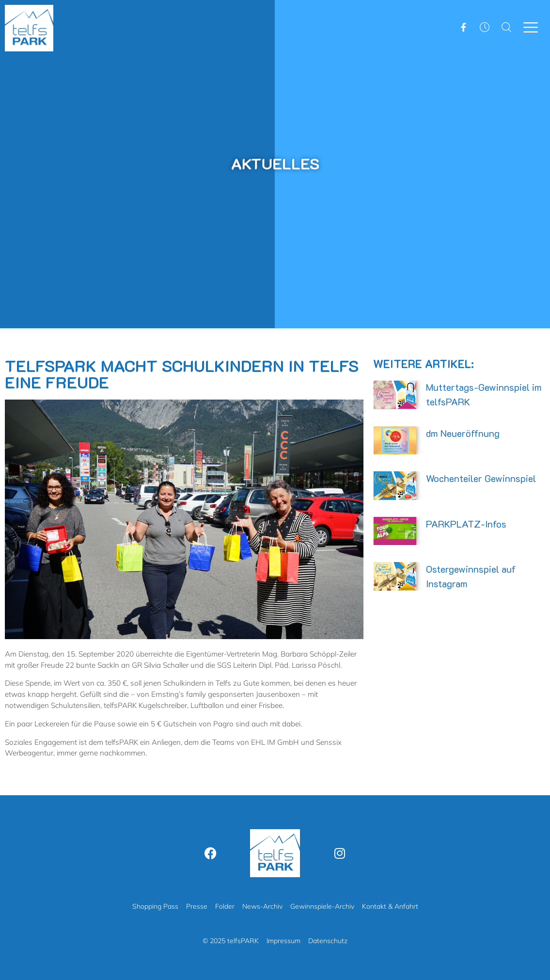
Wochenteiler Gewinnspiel (481, 478)
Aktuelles (275, 163)
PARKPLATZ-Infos (466, 524)
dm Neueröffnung (463, 433)
